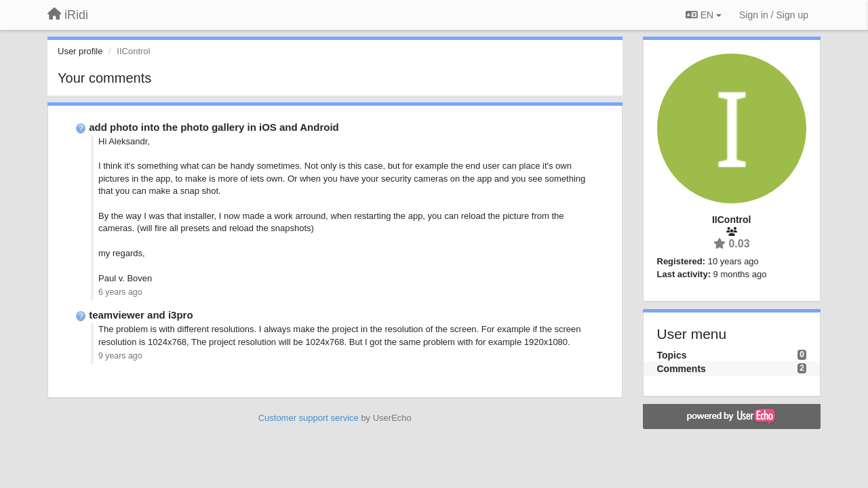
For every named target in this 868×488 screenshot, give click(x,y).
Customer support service (309, 418)
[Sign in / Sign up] (774, 15)
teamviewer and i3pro (141, 315)
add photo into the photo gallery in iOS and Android (214, 127)
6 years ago (120, 292)
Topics (672, 355)
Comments (682, 369)
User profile (80, 51)
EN (704, 15)
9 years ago (120, 356)
